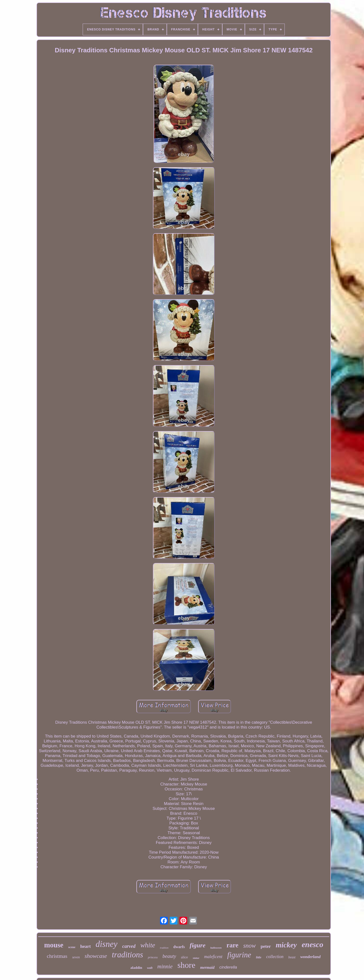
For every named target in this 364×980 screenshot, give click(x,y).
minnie (165, 966)
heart (85, 946)
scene (72, 947)
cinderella (228, 967)
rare (232, 945)
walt (150, 968)
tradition (164, 948)
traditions (127, 955)
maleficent (213, 957)
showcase (96, 956)
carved (129, 946)
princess (153, 957)
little (259, 957)
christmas (57, 956)
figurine (239, 955)
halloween (216, 948)
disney (106, 944)
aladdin (136, 968)
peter (266, 946)
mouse (54, 945)
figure (198, 945)
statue (196, 958)
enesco (313, 944)
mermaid (207, 967)
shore (186, 965)
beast (292, 957)
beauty (169, 956)
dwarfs (179, 947)
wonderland (310, 957)
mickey (286, 945)
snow (249, 946)
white (148, 945)
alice (184, 957)
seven (76, 957)
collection (275, 957)
